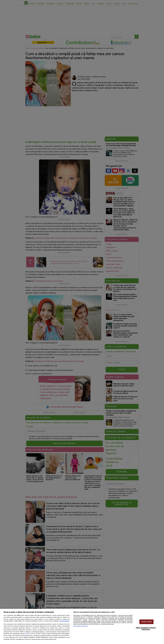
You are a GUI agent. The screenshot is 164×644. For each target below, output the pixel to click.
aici (26, 634)
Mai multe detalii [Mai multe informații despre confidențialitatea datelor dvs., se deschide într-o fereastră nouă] (64, 621)
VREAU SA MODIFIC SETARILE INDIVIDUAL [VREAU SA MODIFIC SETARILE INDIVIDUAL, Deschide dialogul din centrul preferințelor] (146, 629)
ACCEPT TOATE (147, 622)
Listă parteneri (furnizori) (81, 626)
